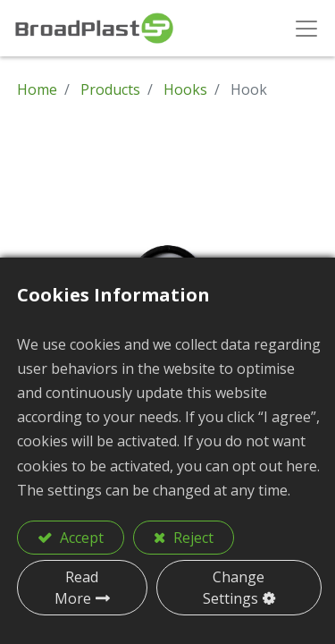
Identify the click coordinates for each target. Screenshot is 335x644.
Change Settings (234, 588)
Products (110, 89)
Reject (192, 538)
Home (37, 89)
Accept (80, 538)
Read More (77, 588)
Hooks (185, 89)
